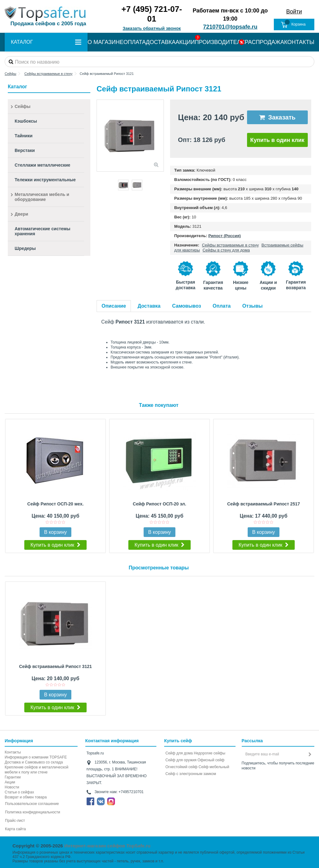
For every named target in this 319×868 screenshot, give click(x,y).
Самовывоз (187, 306)
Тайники (24, 136)
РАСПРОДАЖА (264, 42)
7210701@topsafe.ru (230, 27)
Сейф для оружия (181, 760)
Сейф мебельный (214, 767)
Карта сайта (15, 829)
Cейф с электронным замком (191, 774)
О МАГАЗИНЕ (105, 42)
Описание (114, 306)
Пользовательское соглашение (32, 804)
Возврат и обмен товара (26, 797)
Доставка (149, 306)
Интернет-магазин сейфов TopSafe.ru (107, 846)
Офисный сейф (211, 760)
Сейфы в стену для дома (226, 250)
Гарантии (13, 777)
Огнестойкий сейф (181, 767)
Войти (294, 12)
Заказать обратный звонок (152, 28)
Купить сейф (178, 741)
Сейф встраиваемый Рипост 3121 (55, 666)
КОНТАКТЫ (299, 42)
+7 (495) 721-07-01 (152, 14)
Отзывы (252, 306)
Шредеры (25, 248)
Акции (10, 782)
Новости (12, 787)
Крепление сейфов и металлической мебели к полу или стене (36, 770)
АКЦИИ (185, 42)
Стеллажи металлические (43, 165)
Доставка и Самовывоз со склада (34, 762)
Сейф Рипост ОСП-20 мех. (56, 504)
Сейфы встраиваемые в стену (230, 245)
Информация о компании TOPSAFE (36, 757)
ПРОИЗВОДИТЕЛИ (220, 42)
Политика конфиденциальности (33, 812)
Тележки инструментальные (45, 180)
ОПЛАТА (135, 42)
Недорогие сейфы (209, 753)
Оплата (222, 306)
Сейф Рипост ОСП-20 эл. (159, 504)
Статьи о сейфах (19, 792)
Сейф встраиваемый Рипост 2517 (264, 504)
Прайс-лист (15, 821)
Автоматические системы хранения (43, 231)
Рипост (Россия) (225, 236)
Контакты (13, 752)
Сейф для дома (179, 753)
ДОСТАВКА (161, 42)
